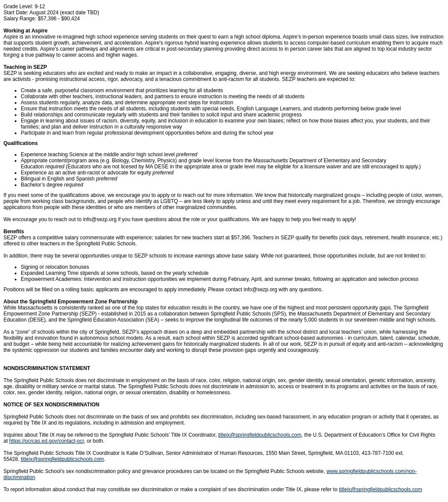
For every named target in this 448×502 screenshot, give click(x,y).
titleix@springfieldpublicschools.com (259, 435)
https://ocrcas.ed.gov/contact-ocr (46, 441)
